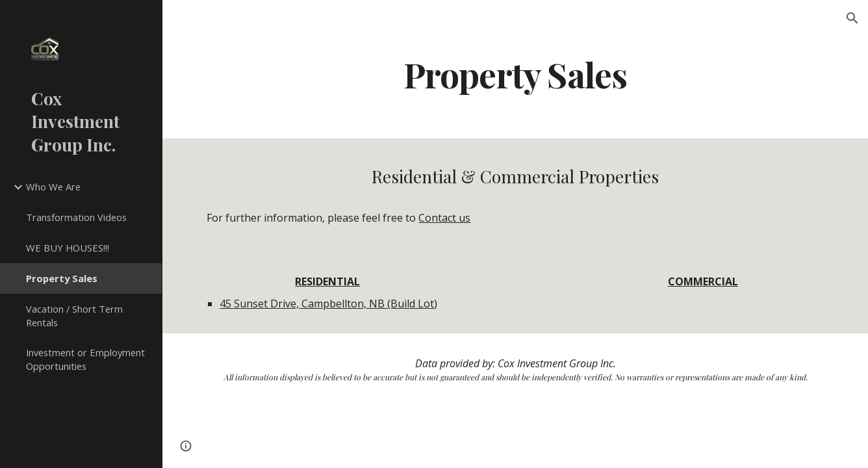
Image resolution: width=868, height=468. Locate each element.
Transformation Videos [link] (76, 217)
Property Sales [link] (62, 278)
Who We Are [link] (53, 187)
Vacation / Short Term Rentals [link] (74, 316)
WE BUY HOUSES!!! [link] (68, 248)
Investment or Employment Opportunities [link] (85, 359)
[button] (852, 18)
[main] (515, 74)
